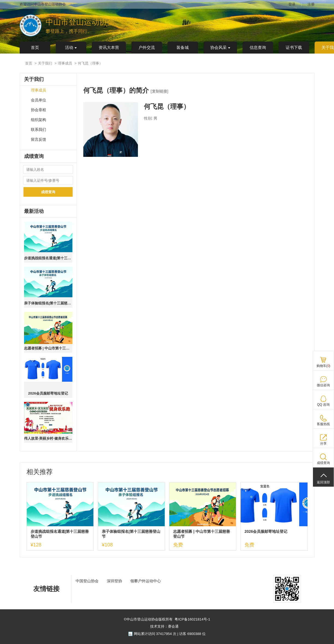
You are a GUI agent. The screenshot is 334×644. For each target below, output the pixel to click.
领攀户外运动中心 (146, 581)
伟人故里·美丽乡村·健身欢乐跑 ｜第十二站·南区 (48, 438)
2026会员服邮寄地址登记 (48, 393)
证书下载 (294, 48)
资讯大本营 (109, 48)
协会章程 (39, 110)
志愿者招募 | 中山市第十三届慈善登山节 (48, 348)
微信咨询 (323, 385)
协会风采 (220, 48)
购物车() (323, 366)
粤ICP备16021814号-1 (192, 619)
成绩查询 (48, 192)
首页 (35, 48)
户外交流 (147, 48)
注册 (311, 4)
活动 (71, 48)
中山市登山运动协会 (80, 22)
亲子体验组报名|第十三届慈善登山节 (48, 303)
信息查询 (258, 48)
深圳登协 (114, 581)
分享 (323, 443)
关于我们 (45, 63)
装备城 (183, 48)
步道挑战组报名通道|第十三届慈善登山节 (48, 258)
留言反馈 (39, 139)
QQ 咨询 (323, 405)
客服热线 (323, 424)
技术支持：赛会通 (164, 626)
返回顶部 (323, 482)
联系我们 (39, 130)
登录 (292, 4)
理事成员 (65, 63)
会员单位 (39, 100)
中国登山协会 (87, 581)
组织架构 (39, 120)
